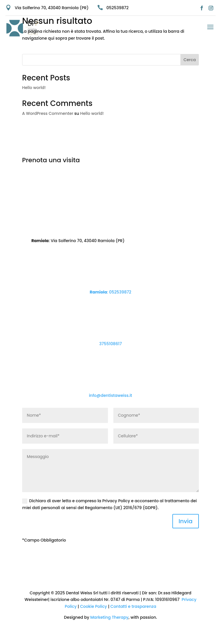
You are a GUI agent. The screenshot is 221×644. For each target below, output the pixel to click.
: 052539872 (110, 307)
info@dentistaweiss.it (110, 410)
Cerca (190, 60)
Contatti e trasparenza (133, 606)
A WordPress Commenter (48, 113)
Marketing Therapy (109, 617)
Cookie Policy (94, 606)
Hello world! (34, 88)
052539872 (118, 8)
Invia (186, 536)
